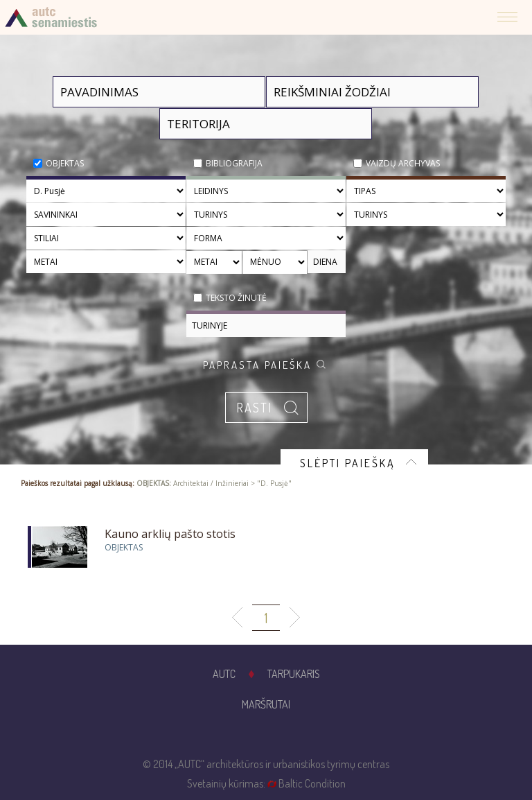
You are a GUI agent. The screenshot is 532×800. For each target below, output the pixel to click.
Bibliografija (234, 163)
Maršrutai (266, 704)
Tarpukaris (294, 674)
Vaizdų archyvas (403, 163)
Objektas (65, 163)
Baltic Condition (312, 783)
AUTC (224, 674)
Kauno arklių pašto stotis (170, 534)
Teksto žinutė (236, 298)
